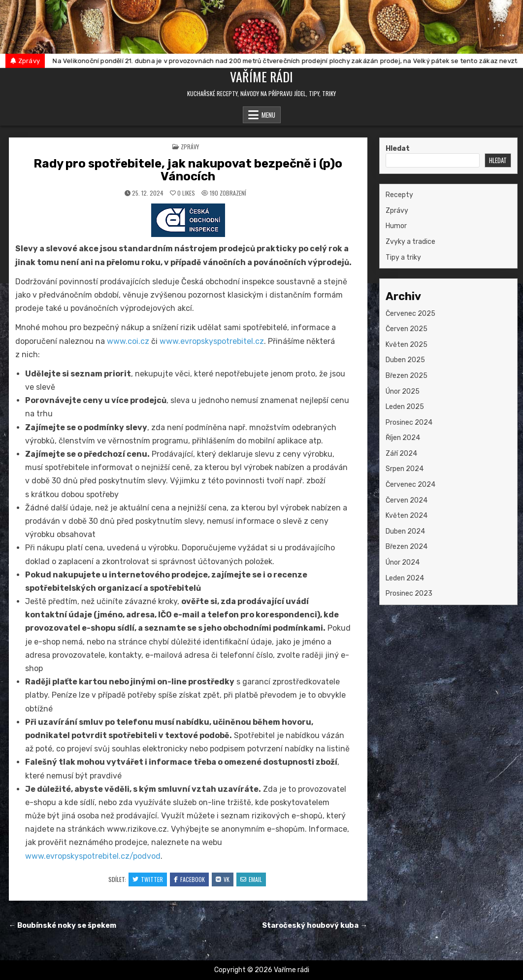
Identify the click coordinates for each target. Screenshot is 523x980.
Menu (268, 115)
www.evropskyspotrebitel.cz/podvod (93, 856)
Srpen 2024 (405, 469)
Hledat (398, 149)
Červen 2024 (407, 500)
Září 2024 (401, 454)
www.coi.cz (128, 341)
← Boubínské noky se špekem (63, 925)
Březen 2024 (407, 547)
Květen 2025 (407, 345)
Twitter (148, 879)
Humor (396, 226)
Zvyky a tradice (410, 242)
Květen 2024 (407, 516)
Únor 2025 (403, 391)
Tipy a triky (403, 257)
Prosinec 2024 (409, 422)
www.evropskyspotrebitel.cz (212, 341)
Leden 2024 (405, 578)
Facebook (189, 879)
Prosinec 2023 (409, 593)
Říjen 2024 (403, 438)
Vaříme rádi (261, 77)
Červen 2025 (407, 329)
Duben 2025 (405, 360)
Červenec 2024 (410, 485)
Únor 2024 (403, 562)
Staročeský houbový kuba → (315, 925)
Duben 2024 (405, 531)
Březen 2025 (407, 376)
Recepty (399, 195)
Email (251, 879)
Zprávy (190, 147)
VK (223, 879)
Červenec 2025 (410, 314)
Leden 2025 (405, 407)
